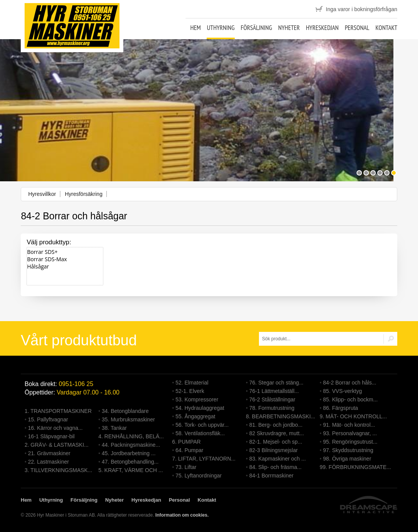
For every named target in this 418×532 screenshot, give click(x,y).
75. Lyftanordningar (199, 476)
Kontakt (386, 28)
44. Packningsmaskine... (131, 445)
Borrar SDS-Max (65, 259)
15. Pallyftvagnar (48, 419)
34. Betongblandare (125, 411)
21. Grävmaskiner (49, 453)
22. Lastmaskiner (49, 462)
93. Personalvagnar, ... (350, 433)
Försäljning (256, 28)
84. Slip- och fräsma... (275, 467)
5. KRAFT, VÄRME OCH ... (131, 470)
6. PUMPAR (186, 442)
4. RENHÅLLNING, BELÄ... (131, 436)
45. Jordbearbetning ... (129, 453)
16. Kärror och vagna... (55, 428)
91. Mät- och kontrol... (349, 425)
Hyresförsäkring (84, 194)
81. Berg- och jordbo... (276, 425)
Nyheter (289, 28)
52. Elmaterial (192, 383)
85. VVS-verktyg (343, 391)
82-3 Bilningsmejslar (274, 450)
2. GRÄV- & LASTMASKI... (57, 445)
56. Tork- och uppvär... (202, 425)
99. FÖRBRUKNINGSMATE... (355, 467)
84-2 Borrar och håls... (350, 383)
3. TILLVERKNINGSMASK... (58, 470)
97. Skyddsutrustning (348, 450)
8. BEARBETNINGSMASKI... (281, 416)
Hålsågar (65, 266)
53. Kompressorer (197, 399)
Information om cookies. (182, 515)
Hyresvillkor (42, 194)
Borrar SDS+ (65, 252)
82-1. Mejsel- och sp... (276, 442)
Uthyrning (221, 28)
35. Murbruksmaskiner (129, 419)
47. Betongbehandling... (130, 462)
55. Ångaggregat (196, 416)
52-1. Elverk (190, 391)
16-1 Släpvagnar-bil (51, 436)
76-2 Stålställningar (272, 399)
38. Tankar (114, 428)
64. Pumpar (189, 450)
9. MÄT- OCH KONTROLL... (353, 416)
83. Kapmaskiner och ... (278, 459)
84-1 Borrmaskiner (271, 476)
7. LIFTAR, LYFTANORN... (204, 459)
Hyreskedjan (322, 28)
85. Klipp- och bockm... (350, 399)
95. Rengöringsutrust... (350, 442)
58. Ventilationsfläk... (200, 433)
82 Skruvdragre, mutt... (277, 433)
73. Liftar (186, 467)
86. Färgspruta (341, 408)
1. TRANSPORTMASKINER (58, 411)
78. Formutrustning (272, 408)
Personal (357, 28)
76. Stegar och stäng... (276, 383)
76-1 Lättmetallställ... (274, 391)
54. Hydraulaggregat (200, 408)
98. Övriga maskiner (347, 459)
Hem (195, 28)
